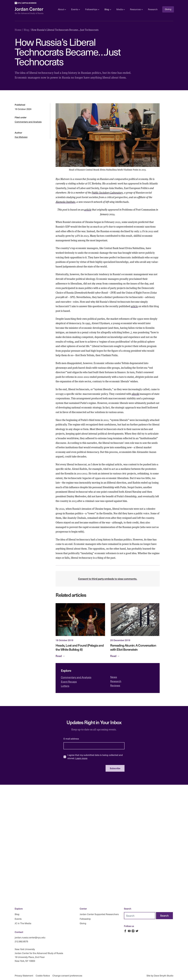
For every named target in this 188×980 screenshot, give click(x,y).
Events (18, 919)
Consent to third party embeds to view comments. (108, 579)
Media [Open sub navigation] (121, 9)
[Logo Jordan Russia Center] (29, 11)
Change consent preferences (67, 976)
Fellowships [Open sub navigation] (92, 9)
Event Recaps (69, 682)
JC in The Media (23, 923)
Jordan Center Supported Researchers (99, 914)
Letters (65, 686)
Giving (168, 9)
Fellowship (85, 919)
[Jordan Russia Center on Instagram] (133, 931)
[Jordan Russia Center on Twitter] (137, 931)
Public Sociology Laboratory (107, 192)
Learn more (81, 758)
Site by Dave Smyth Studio (160, 976)
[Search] (164, 916)
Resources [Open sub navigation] (136, 9)
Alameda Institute (65, 202)
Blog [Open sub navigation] (108, 9)
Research (153, 9)
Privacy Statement (24, 976)
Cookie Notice (43, 976)
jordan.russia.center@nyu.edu (30, 937)
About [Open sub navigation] (62, 9)
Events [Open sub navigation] (75, 9)
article (88, 209)
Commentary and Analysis (28, 122)
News (114, 677)
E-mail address (71, 739)
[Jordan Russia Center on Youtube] (129, 931)
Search (128, 909)
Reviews (115, 685)
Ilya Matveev (21, 137)
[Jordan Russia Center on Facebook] (125, 931)
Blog (17, 914)
